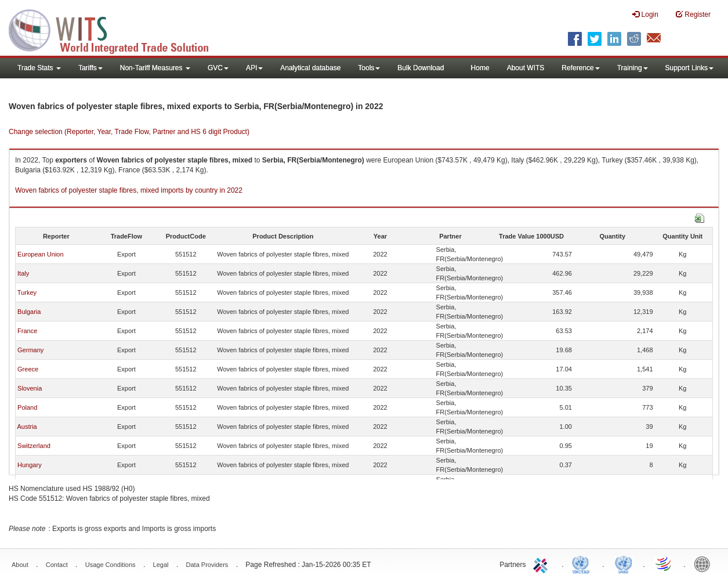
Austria (27, 427)
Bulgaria (29, 312)
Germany (30, 350)
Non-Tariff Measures (155, 68)
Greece (28, 369)
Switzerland (34, 446)
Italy (23, 273)
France (27, 331)
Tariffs (90, 68)
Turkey (27, 292)
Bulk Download (421, 68)
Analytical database (310, 68)
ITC (542, 563)
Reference (580, 68)
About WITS (526, 68)
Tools (369, 68)
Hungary (30, 465)
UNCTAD (583, 563)
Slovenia (30, 388)
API (254, 68)
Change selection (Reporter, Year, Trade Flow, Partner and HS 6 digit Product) (129, 132)
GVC (218, 68)
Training (633, 68)
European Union (41, 254)
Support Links (689, 68)
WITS (116, 29)
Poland (27, 407)
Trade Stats (39, 68)
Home (480, 68)
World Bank (705, 563)
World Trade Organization (664, 563)
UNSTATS (624, 563)
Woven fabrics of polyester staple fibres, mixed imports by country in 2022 (129, 190)
